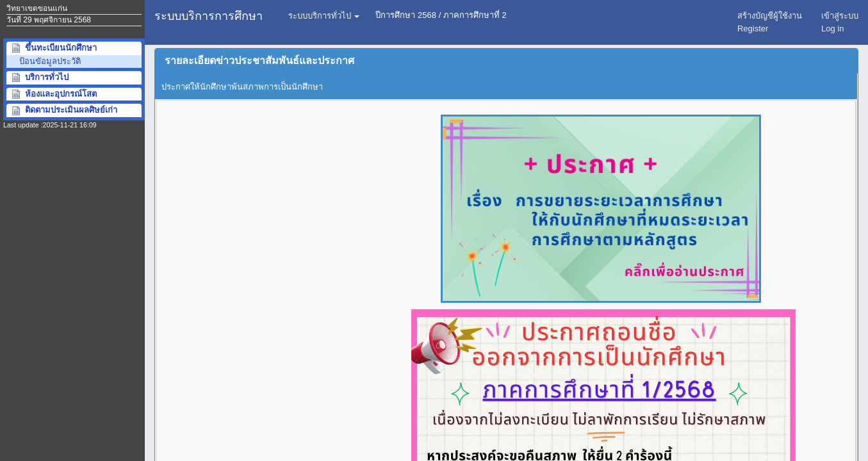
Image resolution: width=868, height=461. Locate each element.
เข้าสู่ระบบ (840, 22)
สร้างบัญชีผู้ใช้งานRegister (770, 22)
